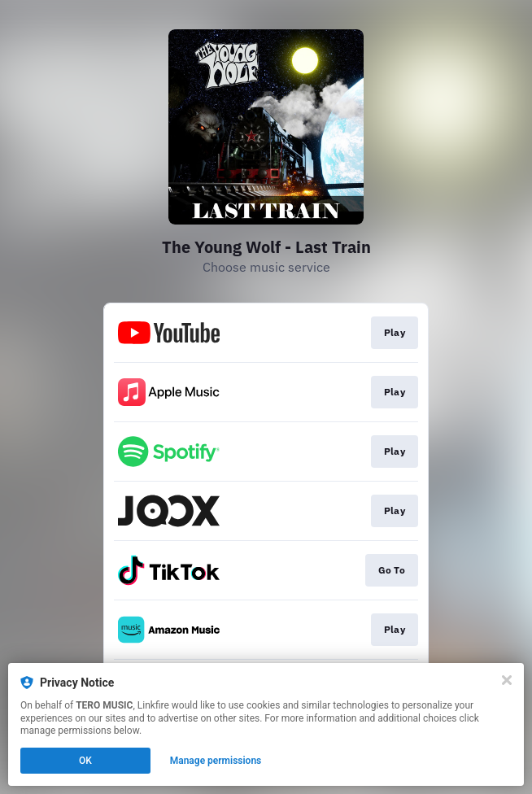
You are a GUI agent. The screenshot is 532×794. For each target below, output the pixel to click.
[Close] (507, 680)
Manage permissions (216, 761)
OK (85, 761)
